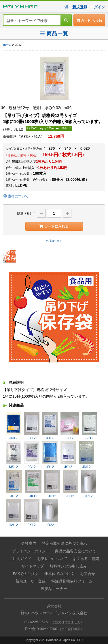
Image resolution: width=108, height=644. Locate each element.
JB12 (50, 455)
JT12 (70, 484)
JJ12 (50, 426)
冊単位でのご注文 (59, 574)
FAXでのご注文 (26, 574)
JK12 (33, 484)
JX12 (32, 513)
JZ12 (70, 426)
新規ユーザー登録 (31, 581)
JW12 (13, 513)
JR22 (50, 513)
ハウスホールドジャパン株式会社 (59, 613)
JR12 (89, 484)
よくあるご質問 (86, 559)
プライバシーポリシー (31, 551)
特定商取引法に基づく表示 (65, 543)
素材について (16, 196)
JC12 (32, 455)
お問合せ (88, 574)
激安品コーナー (54, 589)
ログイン (98, 7)
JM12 (86, 455)
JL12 (14, 484)
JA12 (89, 426)
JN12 (13, 426)
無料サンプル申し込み (68, 566)
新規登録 (80, 7)
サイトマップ (33, 566)
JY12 (32, 426)
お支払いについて (52, 559)
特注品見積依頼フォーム (72, 581)
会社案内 (29, 543)
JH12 (52, 484)
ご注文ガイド (20, 559)
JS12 (68, 455)
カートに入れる (54, 226)
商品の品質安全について (76, 551)
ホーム (7, 45)
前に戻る (54, 241)
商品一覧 (54, 34)
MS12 (13, 455)
